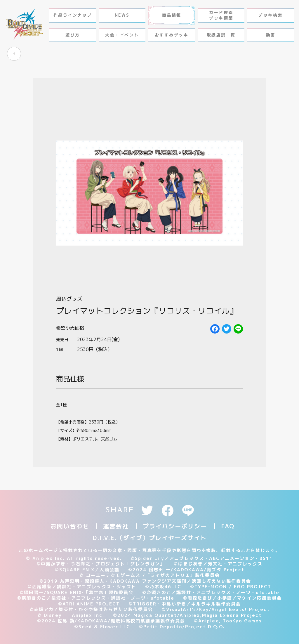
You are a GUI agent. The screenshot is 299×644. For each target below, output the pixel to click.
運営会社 (116, 526)
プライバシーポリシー (175, 526)
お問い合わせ (70, 526)
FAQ (228, 526)
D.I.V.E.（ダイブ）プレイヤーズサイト (150, 538)
